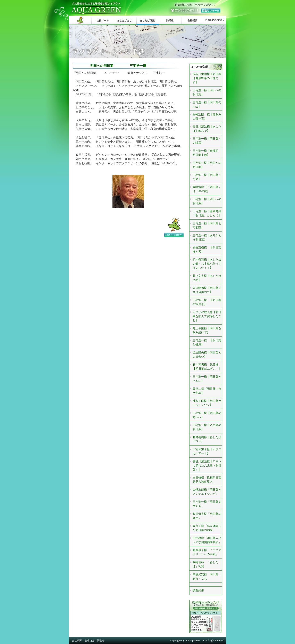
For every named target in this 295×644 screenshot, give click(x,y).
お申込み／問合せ (95, 641)
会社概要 (77, 641)
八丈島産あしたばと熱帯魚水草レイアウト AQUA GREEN (114, 8)
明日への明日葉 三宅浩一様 (110, 66)
